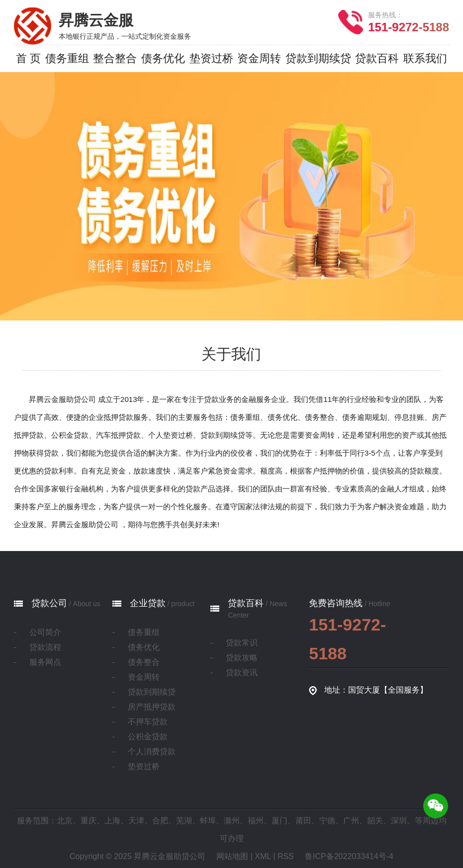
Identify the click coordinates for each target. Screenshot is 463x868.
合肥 (160, 821)
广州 (351, 821)
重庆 (89, 821)
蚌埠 (208, 821)
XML (263, 856)
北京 (65, 821)
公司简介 (45, 632)
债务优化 (144, 647)
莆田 (303, 821)
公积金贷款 (148, 737)
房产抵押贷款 (152, 707)
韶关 (375, 821)
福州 (256, 821)
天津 (136, 821)
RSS (286, 856)
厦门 (279, 821)
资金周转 (144, 677)
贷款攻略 (242, 658)
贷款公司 (49, 603)
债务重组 (144, 632)
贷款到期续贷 (152, 692)
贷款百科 (246, 603)
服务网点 (45, 662)
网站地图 (232, 856)
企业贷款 (148, 603)
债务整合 (144, 662)
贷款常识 (242, 643)
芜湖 (184, 821)
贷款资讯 (242, 672)
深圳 (399, 821)
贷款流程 (45, 647)
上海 (112, 821)
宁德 (327, 821)
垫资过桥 (144, 766)
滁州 (232, 821)
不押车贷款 (148, 722)
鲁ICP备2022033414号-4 (349, 856)
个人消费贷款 (152, 751)
